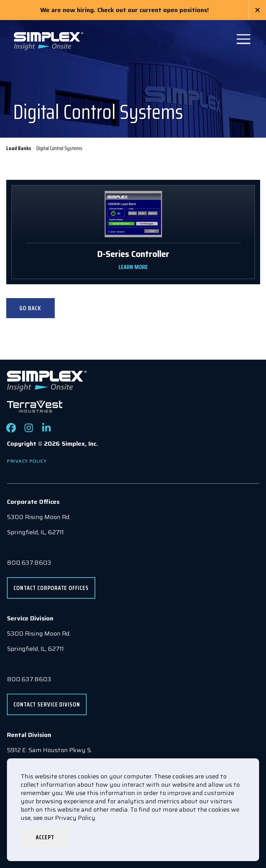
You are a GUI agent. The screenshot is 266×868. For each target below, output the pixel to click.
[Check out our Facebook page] (11, 431)
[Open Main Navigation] (243, 39)
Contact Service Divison (47, 704)
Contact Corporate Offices (51, 588)
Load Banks (19, 148)
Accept (45, 837)
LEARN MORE (133, 267)
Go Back (30, 308)
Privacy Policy (27, 461)
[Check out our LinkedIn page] (46, 431)
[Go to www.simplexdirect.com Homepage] (48, 40)
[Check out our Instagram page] (29, 431)
